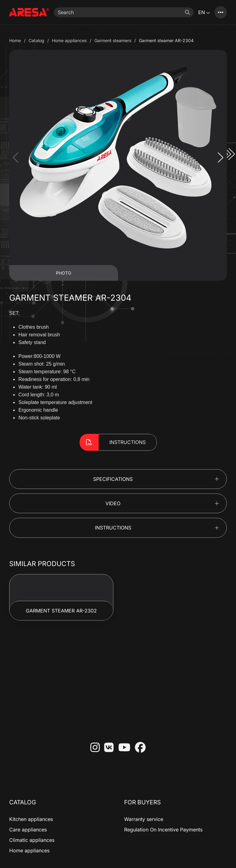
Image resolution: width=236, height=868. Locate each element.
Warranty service (144, 819)
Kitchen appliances (31, 819)
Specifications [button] (113, 479)
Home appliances (29, 850)
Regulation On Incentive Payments (163, 830)
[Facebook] (138, 748)
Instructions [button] (113, 528)
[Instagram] (93, 748)
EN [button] (204, 12)
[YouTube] (122, 748)
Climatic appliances (32, 840)
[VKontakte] (107, 748)
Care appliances (28, 830)
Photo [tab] (64, 273)
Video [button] (113, 503)
